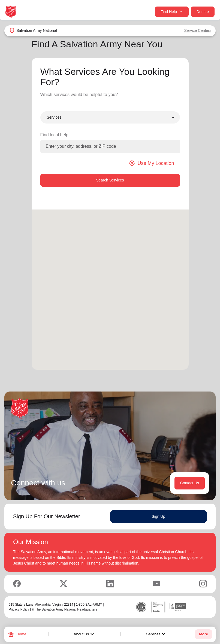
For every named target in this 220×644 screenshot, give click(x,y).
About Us (85, 634)
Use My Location (151, 163)
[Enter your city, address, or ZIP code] (110, 146)
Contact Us (190, 483)
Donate (203, 12)
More (203, 634)
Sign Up (158, 516)
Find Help (172, 12)
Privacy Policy (19, 609)
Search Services (110, 180)
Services (156, 634)
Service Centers (198, 30)
